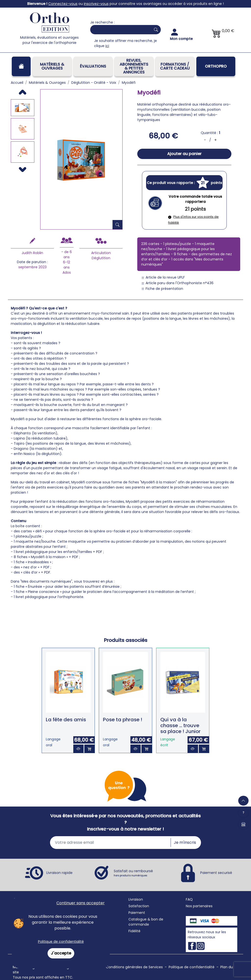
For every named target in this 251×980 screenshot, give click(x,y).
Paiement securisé (216, 872)
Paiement (137, 913)
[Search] (120, 30)
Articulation (101, 253)
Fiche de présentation (162, 289)
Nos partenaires (199, 906)
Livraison (136, 899)
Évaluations (93, 66)
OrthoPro (216, 66)
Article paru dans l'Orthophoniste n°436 (177, 283)
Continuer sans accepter (81, 903)
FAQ (189, 899)
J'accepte (61, 953)
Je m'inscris (185, 842)
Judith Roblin (32, 253)
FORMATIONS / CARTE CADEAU (175, 66)
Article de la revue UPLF (163, 277)
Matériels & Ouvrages (52, 66)
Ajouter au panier (184, 154)
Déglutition (101, 258)
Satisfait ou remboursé (133, 873)
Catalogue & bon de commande (146, 922)
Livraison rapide (59, 872)
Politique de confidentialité (61, 942)
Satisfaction (139, 906)
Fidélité (134, 931)
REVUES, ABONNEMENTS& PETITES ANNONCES (134, 66)
